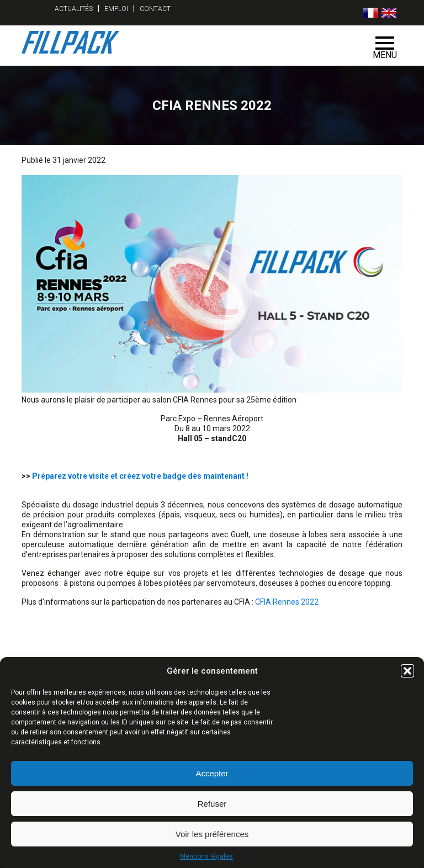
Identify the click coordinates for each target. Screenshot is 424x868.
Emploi (116, 9)
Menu (385, 48)
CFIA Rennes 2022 (287, 602)
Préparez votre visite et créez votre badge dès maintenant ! (140, 476)
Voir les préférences (212, 834)
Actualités (74, 9)
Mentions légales (206, 856)
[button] (407, 671)
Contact (155, 9)
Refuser (212, 804)
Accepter (212, 773)
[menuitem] (371, 13)
